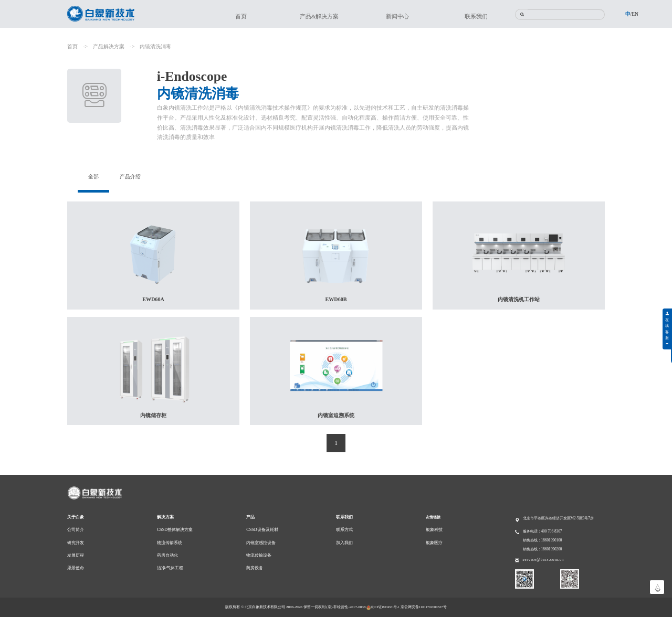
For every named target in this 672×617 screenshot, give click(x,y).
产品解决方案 (109, 46)
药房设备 (255, 568)
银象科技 (434, 530)
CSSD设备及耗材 (262, 530)
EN (635, 14)
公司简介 (76, 530)
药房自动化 (167, 555)
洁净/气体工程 (170, 568)
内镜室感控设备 (261, 543)
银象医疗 (434, 543)
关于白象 (76, 517)
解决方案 (165, 517)
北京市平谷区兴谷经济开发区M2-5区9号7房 (558, 518)
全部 (94, 177)
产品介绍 (132, 177)
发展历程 (76, 555)
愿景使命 (76, 568)
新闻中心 (397, 16)
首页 (241, 16)
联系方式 (344, 530)
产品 (250, 517)
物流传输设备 (259, 555)
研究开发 (76, 543)
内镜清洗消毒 (155, 46)
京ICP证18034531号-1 (383, 607)
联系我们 (476, 16)
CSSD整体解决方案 (175, 530)
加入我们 (344, 543)
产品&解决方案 (319, 16)
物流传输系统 (170, 543)
